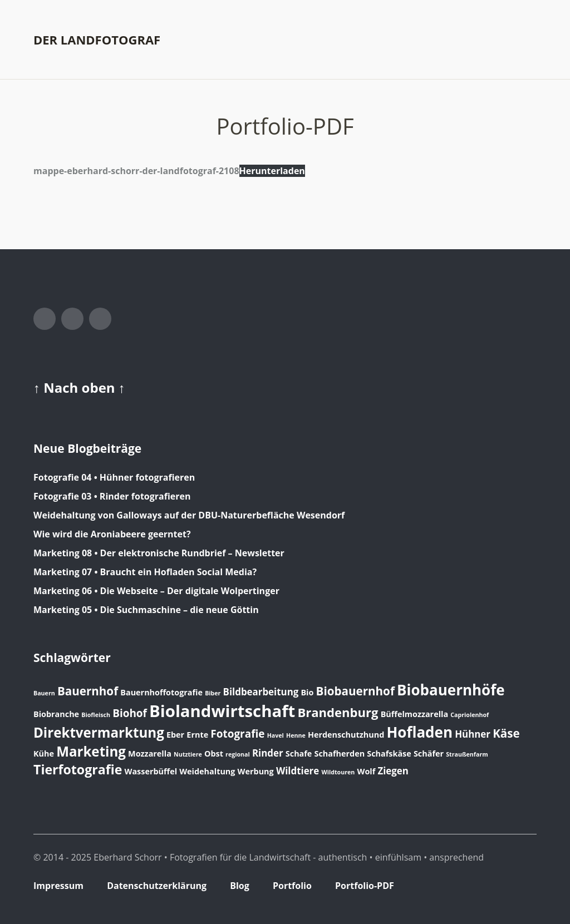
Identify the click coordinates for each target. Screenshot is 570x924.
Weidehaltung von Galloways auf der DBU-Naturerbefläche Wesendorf (189, 515)
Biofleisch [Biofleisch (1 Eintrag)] (96, 715)
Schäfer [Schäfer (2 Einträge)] (429, 753)
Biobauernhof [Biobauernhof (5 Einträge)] (355, 691)
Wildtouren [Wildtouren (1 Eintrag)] (338, 772)
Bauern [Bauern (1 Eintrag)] (44, 693)
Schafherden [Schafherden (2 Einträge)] (340, 753)
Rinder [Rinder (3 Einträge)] (268, 753)
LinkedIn (100, 319)
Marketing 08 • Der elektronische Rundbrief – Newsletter (159, 553)
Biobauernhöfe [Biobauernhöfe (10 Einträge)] (451, 690)
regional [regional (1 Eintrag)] (238, 754)
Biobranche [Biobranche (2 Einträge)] (56, 714)
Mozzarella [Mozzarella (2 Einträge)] (150, 753)
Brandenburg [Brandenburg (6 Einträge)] (338, 712)
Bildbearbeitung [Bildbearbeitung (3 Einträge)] (261, 692)
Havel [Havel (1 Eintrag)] (276, 735)
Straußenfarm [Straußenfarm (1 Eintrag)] (467, 754)
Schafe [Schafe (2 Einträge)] (299, 753)
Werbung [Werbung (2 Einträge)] (256, 771)
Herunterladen (272, 171)
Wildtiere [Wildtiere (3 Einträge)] (298, 771)
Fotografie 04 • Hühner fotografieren (114, 477)
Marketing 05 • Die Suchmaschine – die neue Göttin (146, 610)
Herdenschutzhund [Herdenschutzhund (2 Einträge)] (346, 735)
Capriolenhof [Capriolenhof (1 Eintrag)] (470, 715)
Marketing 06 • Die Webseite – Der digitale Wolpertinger (156, 591)
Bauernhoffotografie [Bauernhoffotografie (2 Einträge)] (161, 692)
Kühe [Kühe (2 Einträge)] (44, 753)
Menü (528, 39)
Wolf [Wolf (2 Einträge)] (366, 771)
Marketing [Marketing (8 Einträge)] (91, 751)
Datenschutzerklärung (157, 886)
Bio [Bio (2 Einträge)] (307, 692)
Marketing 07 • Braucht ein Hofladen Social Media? (145, 572)
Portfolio (292, 886)
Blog (240, 886)
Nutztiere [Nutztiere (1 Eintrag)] (188, 754)
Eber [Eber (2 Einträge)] (175, 735)
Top (525, 887)
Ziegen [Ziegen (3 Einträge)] (393, 771)
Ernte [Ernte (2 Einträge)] (197, 735)
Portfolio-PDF (365, 886)
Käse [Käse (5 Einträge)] (506, 733)
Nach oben (81, 387)
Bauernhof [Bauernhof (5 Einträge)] (88, 691)
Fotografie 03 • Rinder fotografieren (112, 496)
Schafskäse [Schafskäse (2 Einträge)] (389, 753)
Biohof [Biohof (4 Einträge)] (130, 713)
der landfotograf (97, 39)
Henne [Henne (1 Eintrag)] (296, 735)
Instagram (72, 319)
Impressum (58, 886)
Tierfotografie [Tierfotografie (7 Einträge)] (78, 769)
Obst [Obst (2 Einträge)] (214, 753)
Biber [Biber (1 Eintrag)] (213, 693)
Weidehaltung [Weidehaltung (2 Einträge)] (207, 771)
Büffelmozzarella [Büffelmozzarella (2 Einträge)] (414, 714)
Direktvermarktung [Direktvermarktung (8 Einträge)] (99, 732)
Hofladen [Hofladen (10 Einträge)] (419, 732)
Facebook (45, 319)
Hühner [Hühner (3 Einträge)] (473, 734)
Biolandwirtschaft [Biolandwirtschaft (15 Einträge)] (222, 711)
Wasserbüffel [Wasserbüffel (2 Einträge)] (151, 771)
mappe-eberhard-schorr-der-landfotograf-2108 (136, 171)
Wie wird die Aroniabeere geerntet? (112, 534)
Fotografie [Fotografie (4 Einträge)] (237, 734)
